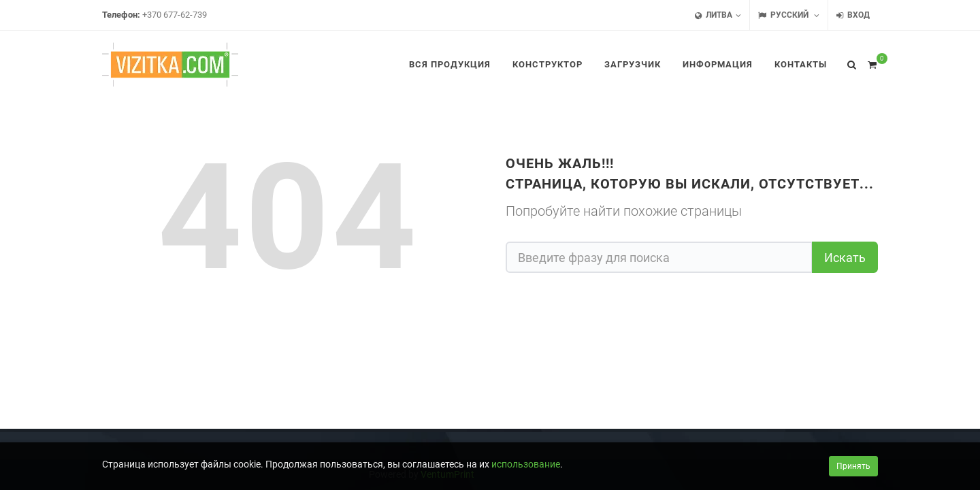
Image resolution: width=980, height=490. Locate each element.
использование (526, 464)
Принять (853, 466)
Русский (789, 15)
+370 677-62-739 (175, 15)
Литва (718, 15)
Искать (845, 258)
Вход (853, 15)
